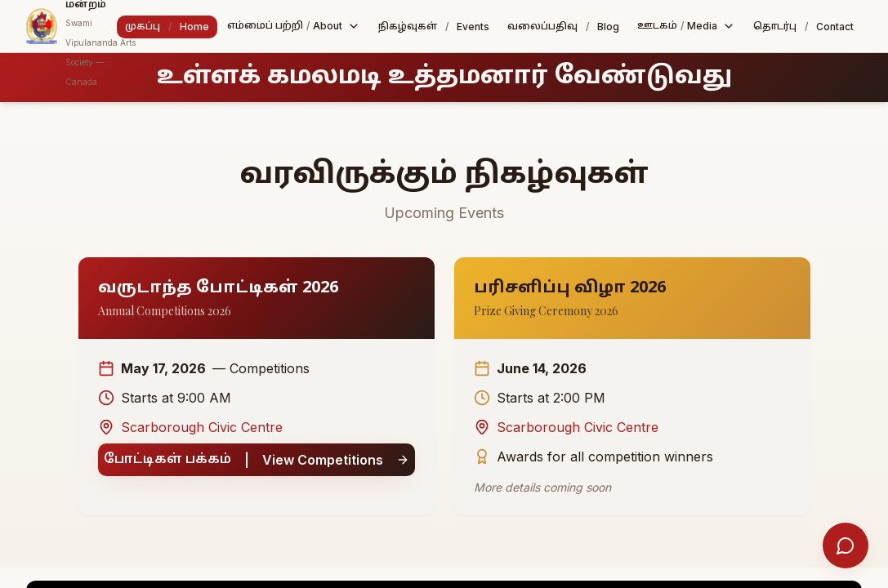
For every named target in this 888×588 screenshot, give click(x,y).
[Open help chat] (846, 546)
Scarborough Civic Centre (190, 427)
